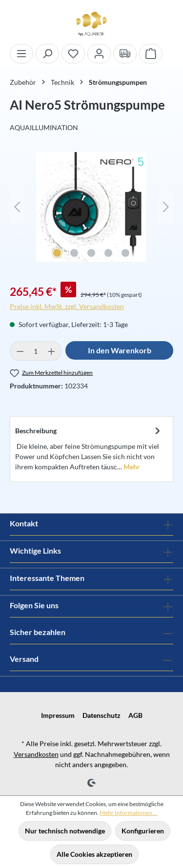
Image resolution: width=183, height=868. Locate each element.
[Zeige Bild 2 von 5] (74, 253)
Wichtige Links (35, 550)
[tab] (89, 448)
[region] (91, 212)
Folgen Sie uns (34, 605)
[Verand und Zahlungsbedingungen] (125, 54)
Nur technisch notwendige (65, 831)
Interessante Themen (47, 578)
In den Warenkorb (120, 350)
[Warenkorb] (151, 54)
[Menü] (21, 54)
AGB (135, 715)
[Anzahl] (36, 351)
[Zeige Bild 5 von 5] (125, 253)
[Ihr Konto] (99, 54)
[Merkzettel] (73, 54)
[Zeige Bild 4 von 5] (108, 253)
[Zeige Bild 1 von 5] (57, 253)
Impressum (58, 715)
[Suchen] (47, 54)
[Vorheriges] (17, 207)
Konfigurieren (143, 831)
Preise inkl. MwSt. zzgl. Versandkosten (67, 306)
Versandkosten (36, 754)
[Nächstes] (166, 207)
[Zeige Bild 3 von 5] (91, 253)
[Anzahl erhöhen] (52, 351)
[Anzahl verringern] (20, 351)
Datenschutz (102, 715)
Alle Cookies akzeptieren (94, 854)
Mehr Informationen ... (129, 813)
